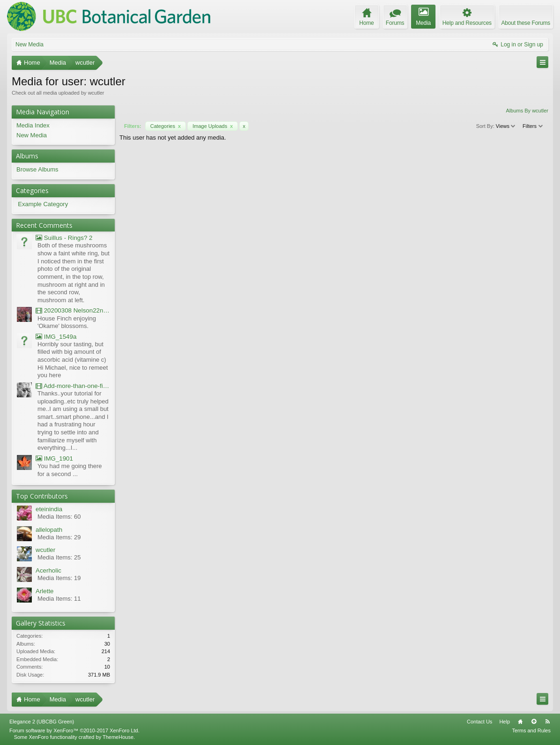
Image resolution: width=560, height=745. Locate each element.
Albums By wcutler (527, 111)
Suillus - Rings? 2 (64, 238)
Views (506, 126)
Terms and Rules (531, 730)
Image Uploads (213, 126)
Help (505, 722)
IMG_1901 (54, 458)
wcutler (45, 550)
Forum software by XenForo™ (74, 730)
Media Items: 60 (59, 517)
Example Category (43, 204)
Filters (533, 126)
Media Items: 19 (59, 578)
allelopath (49, 530)
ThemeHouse (118, 737)
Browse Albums (37, 169)
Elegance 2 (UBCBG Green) (42, 722)
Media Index (33, 125)
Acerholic (48, 570)
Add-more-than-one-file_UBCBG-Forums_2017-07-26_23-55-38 (73, 386)
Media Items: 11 (59, 599)
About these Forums (526, 23)
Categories (166, 126)
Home (520, 722)
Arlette (45, 591)
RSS (547, 722)
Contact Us (479, 722)
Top (534, 722)
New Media (29, 45)
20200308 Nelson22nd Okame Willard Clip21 (73, 310)
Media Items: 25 (59, 557)
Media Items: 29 (59, 537)
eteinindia (49, 509)
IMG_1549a (56, 337)
